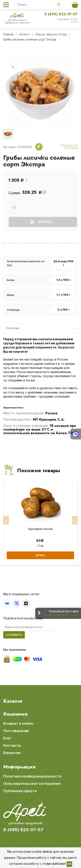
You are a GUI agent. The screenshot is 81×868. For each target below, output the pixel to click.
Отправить (14, 635)
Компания (15, 714)
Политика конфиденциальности (32, 776)
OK (69, 864)
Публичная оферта (20, 791)
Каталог (13, 701)
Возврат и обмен (18, 723)
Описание (13, 328)
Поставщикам (16, 731)
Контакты (12, 745)
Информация (19, 767)
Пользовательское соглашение (32, 784)
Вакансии (12, 753)
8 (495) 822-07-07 (61, 14)
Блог (7, 738)
